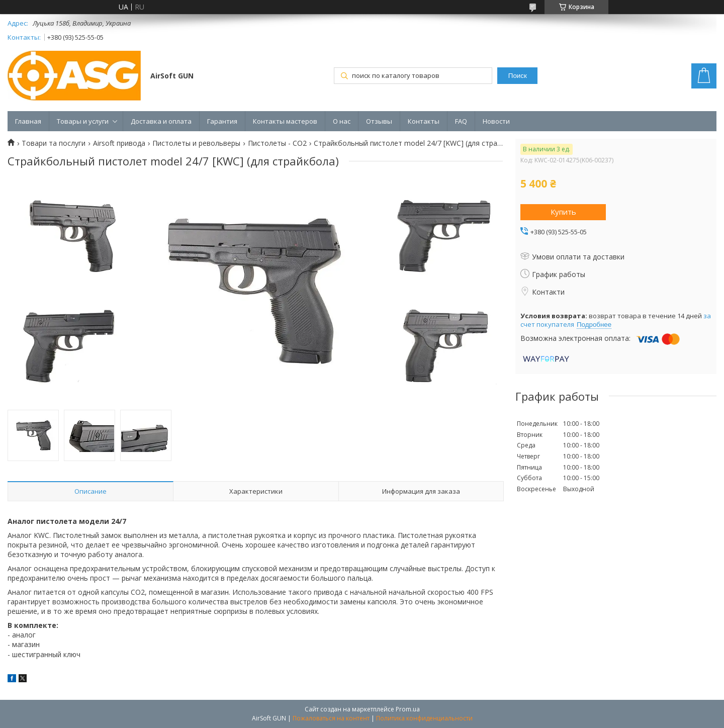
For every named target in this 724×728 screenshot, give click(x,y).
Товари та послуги (54, 143)
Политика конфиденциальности (424, 718)
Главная (28, 121)
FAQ (461, 121)
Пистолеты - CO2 (277, 143)
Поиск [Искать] (518, 76)
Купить (563, 212)
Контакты (424, 121)
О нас (342, 121)
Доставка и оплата (161, 121)
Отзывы (379, 121)
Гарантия (222, 121)
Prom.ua (408, 709)
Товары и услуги (83, 121)
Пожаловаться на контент (331, 718)
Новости (496, 121)
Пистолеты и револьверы (196, 143)
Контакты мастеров (285, 121)
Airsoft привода (119, 143)
